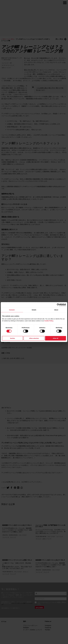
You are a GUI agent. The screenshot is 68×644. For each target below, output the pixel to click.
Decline (12, 338)
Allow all (56, 338)
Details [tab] (34, 310)
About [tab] (56, 310)
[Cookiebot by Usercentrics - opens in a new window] (58, 305)
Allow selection (34, 338)
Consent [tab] (12, 310)
